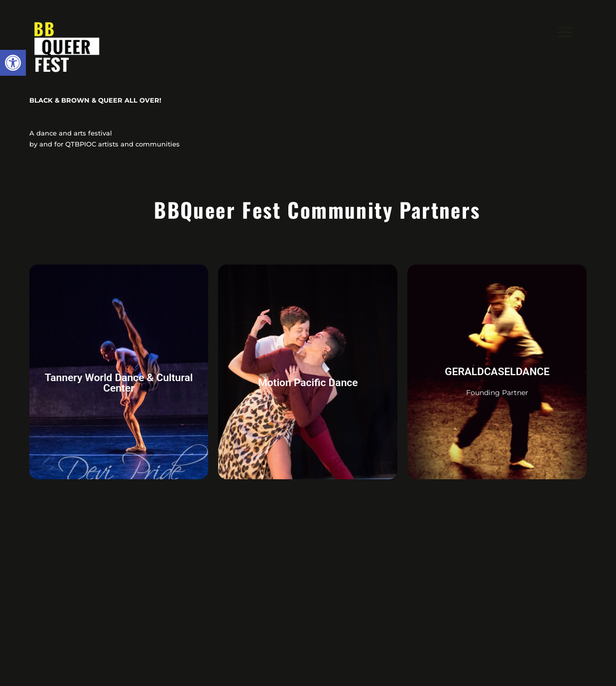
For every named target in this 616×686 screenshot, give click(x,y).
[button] (13, 63)
